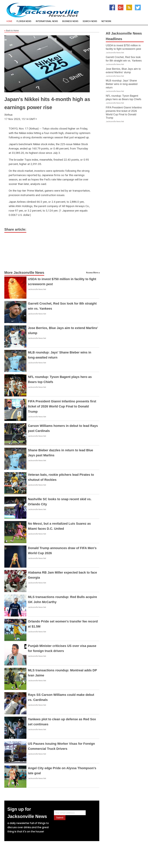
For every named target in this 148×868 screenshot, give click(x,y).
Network (106, 21)
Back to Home (12, 31)
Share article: (15, 229)
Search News (90, 21)
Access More (92, 273)
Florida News (24, 21)
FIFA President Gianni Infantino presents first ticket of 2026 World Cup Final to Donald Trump (62, 406)
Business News (70, 21)
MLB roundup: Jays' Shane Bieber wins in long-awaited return (122, 84)
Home (9, 21)
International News (47, 21)
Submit (60, 818)
